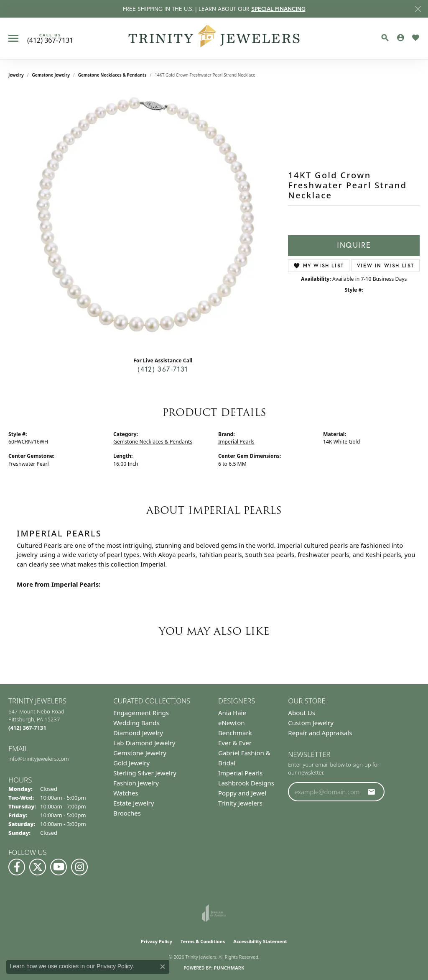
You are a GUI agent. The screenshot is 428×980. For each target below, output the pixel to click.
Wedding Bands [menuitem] (136, 723)
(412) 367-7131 (163, 369)
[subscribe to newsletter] (372, 792)
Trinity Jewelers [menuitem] (240, 803)
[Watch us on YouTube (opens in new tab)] (59, 867)
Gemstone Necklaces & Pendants (112, 75)
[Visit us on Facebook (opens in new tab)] (17, 867)
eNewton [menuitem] (232, 723)
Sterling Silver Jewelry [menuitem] (145, 773)
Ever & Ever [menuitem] (235, 743)
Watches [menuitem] (126, 793)
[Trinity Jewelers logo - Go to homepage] (214, 38)
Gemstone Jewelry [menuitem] (140, 753)
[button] (385, 38)
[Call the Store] (27, 728)
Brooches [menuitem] (127, 813)
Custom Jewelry (311, 723)
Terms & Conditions (203, 941)
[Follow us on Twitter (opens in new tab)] (38, 867)
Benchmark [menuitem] (235, 733)
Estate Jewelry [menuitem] (134, 803)
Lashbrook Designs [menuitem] (246, 783)
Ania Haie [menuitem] (232, 713)
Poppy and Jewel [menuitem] (242, 793)
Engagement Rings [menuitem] (141, 713)
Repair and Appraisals (320, 733)
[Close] (418, 9)
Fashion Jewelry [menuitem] (136, 783)
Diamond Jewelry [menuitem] (138, 733)
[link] (50, 38)
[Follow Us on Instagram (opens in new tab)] (79, 867)
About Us (302, 713)
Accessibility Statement (260, 941)
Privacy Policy (157, 941)
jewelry (16, 75)
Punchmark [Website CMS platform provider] (229, 968)
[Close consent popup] (163, 967)
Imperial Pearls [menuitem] (240, 773)
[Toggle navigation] (13, 38)
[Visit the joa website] (214, 913)
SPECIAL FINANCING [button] (278, 9)
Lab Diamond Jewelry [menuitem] (144, 743)
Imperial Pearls (236, 442)
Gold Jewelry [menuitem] (131, 763)
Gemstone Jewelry (51, 75)
